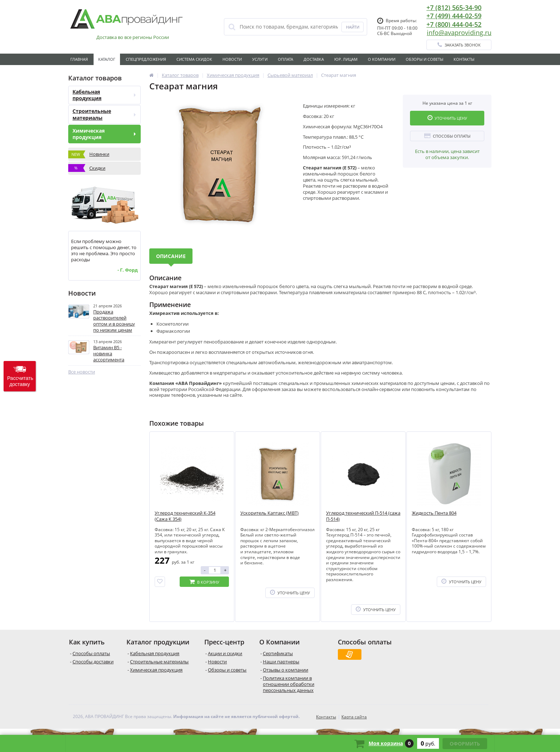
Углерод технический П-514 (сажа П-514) (363, 516)
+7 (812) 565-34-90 (454, 8)
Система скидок (194, 59)
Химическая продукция (104, 134)
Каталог (107, 59)
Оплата (286, 59)
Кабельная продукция (104, 95)
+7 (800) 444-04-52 (454, 24)
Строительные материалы (104, 114)
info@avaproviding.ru (459, 33)
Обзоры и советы (424, 59)
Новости (232, 59)
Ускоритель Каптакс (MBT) (269, 513)
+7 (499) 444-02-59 (454, 16)
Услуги (260, 59)
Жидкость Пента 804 (434, 513)
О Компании (382, 59)
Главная (79, 59)
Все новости (82, 372)
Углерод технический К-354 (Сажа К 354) (185, 516)
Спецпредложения (146, 59)
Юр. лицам (346, 59)
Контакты (464, 59)
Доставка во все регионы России (133, 37)
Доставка (314, 59)
